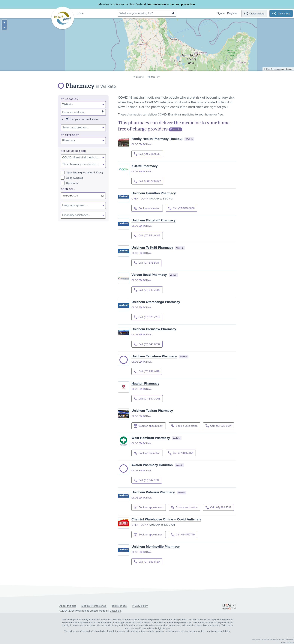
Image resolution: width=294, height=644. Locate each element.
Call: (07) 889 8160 (147, 562)
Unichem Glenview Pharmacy (154, 329)
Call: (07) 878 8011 (146, 263)
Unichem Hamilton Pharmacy (154, 193)
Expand (140, 77)
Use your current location (84, 119)
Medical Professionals (94, 606)
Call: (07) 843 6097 (147, 344)
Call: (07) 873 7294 (147, 317)
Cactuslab (115, 611)
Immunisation (157, 4)
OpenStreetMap (273, 72)
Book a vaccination (147, 209)
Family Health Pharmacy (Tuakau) (157, 139)
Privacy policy (140, 606)
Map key (155, 77)
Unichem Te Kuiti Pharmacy (152, 247)
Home (80, 13)
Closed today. (142, 144)
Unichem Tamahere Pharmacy (154, 356)
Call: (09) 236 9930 (147, 154)
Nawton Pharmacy (145, 383)
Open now (69, 183)
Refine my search (73, 151)
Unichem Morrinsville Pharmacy (156, 547)
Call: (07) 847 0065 (147, 399)
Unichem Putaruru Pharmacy (153, 492)
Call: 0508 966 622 (147, 181)
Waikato (108, 86)
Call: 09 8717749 (183, 535)
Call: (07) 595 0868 (181, 208)
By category (70, 135)
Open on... (68, 189)
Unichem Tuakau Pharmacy (152, 411)
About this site (68, 606)
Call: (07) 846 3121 (181, 453)
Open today (140, 199)
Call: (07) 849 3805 (147, 290)
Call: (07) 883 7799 (218, 507)
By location (70, 99)
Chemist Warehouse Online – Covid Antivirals (166, 519)
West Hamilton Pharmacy (151, 438)
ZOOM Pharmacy (144, 166)
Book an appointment (149, 426)
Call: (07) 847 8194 (147, 480)
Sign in (221, 13)
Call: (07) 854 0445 (147, 236)
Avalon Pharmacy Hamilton (152, 465)
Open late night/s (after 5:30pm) (82, 173)
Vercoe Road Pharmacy (149, 275)
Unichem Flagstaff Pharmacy (153, 220)
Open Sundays (72, 178)
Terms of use (119, 606)
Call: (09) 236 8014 (219, 426)
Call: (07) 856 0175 (147, 371)
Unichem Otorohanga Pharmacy (156, 302)
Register (232, 13)
